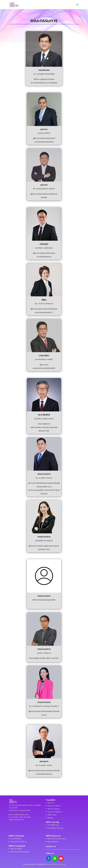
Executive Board (54, 806)
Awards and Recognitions (20, 852)
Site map (62, 864)
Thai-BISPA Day (53, 825)
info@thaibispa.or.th (21, 815)
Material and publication (57, 839)
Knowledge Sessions (55, 828)
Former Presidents (55, 812)
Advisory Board (53, 809)
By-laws (50, 818)
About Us (51, 803)
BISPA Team (52, 815)
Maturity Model (16, 849)
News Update (53, 842)
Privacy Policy (52, 864)
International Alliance (19, 842)
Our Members (16, 839)
